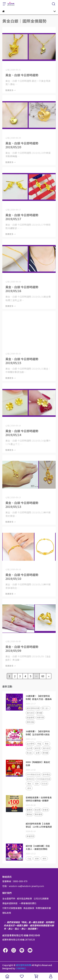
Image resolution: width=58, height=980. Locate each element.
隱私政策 (7, 913)
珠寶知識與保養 (43, 908)
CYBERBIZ (21, 968)
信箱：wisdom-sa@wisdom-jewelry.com (23, 886)
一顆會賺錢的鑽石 (28, 903)
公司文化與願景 (41, 898)
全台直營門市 (9, 898)
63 (43, 676)
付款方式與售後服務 (12, 908)
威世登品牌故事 (24, 898)
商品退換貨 (29, 908)
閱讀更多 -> (11, 90)
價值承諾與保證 (10, 903)
